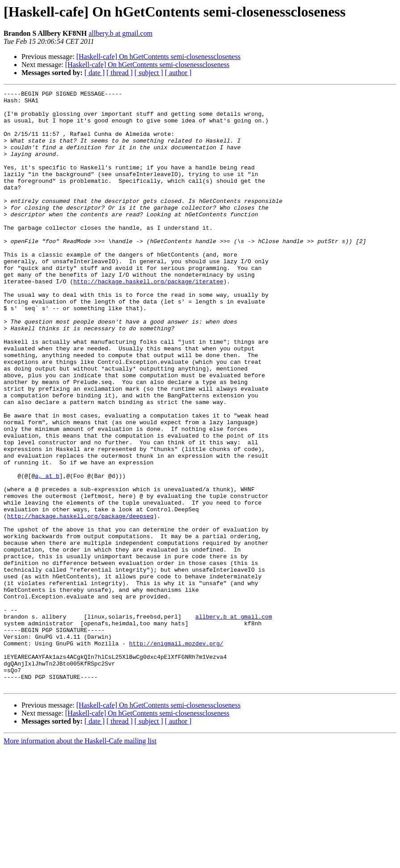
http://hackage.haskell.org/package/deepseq (80, 602)
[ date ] (95, 73)
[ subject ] (149, 73)
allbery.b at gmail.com (120, 33)
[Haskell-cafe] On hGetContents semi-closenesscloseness (158, 57)
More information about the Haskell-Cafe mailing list (80, 860)
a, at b (47, 553)
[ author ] (178, 73)
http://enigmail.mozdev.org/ (176, 754)
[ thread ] (120, 73)
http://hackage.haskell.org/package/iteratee (148, 320)
